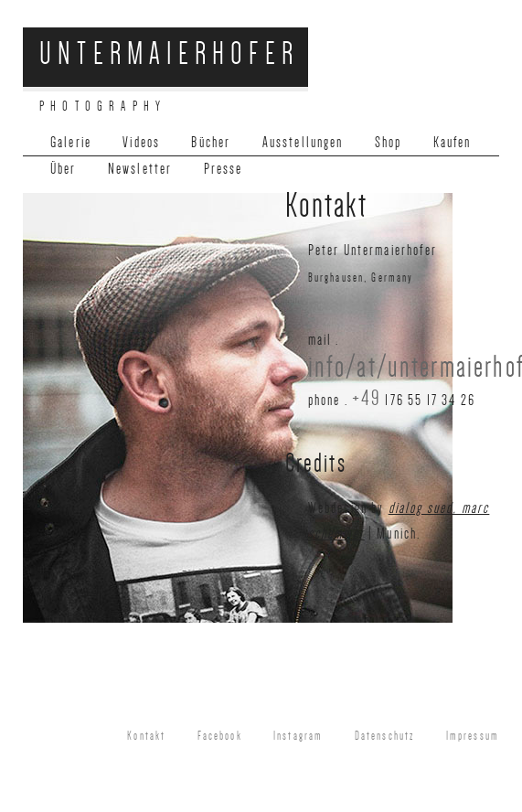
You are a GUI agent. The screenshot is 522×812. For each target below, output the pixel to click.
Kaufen (453, 142)
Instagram (298, 736)
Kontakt (146, 736)
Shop (389, 142)
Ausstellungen (303, 142)
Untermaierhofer (169, 53)
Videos (141, 142)
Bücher (211, 142)
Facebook (220, 736)
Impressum (473, 736)
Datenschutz (385, 736)
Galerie (71, 142)
